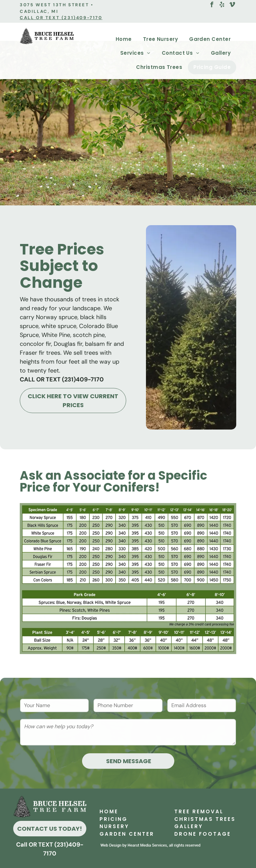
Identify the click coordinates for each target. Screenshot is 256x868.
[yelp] (222, 5)
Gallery (189, 826)
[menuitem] (124, 39)
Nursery (114, 826)
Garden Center (127, 834)
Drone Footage (203, 834)
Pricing (114, 819)
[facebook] (212, 5)
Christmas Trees (205, 819)
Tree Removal (199, 811)
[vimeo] (232, 5)
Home (109, 811)
